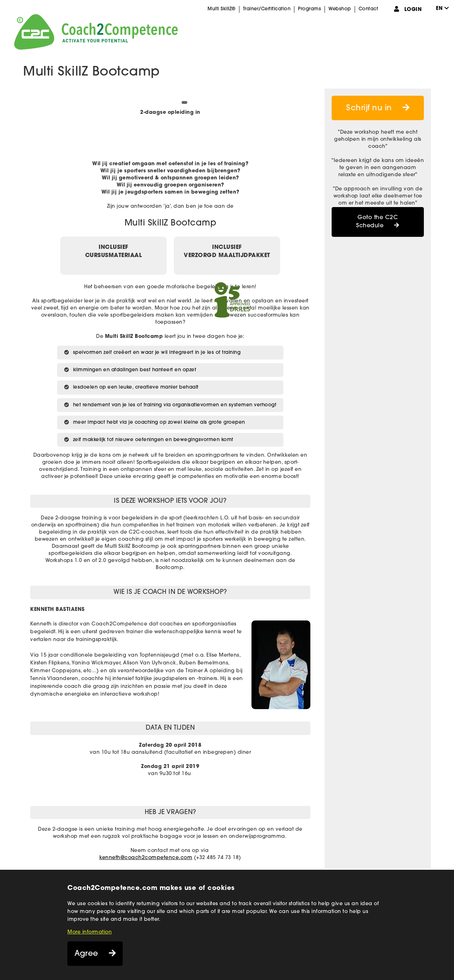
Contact (369, 9)
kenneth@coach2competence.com (146, 858)
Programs (309, 9)
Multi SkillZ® (222, 9)
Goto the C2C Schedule (377, 222)
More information (90, 932)
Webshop (340, 9)
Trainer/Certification (267, 9)
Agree (86, 954)
